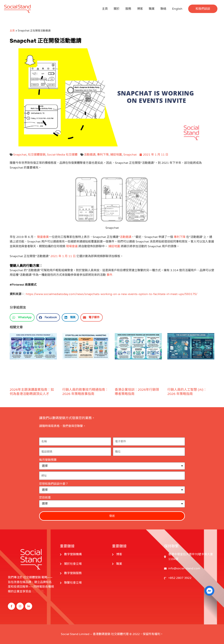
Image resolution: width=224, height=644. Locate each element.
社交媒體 (38, 591)
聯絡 (163, 9)
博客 (140, 9)
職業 (152, 9)
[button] (203, 9)
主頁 (105, 9)
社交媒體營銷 (37, 155)
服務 (128, 9)
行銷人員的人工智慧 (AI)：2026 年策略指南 (187, 392)
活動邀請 (90, 155)
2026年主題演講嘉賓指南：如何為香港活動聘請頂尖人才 (32, 392)
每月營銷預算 (48, 460)
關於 (117, 9)
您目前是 (45, 498)
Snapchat (20, 155)
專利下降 (103, 155)
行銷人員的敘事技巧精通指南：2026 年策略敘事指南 (85, 392)
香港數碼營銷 (102, 634)
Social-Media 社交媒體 (62, 155)
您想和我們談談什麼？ (54, 484)
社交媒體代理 (120, 634)
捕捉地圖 (116, 155)
